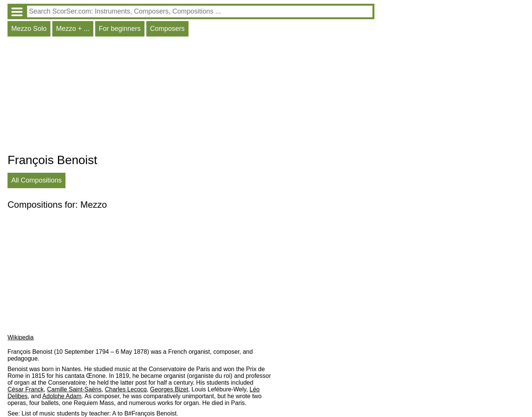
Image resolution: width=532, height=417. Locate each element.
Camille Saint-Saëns (74, 389)
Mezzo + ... (73, 29)
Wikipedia (21, 337)
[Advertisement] (191, 97)
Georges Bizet (169, 389)
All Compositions (36, 180)
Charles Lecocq (126, 389)
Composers (167, 29)
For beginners (120, 29)
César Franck (26, 389)
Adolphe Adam (62, 396)
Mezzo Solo (29, 29)
